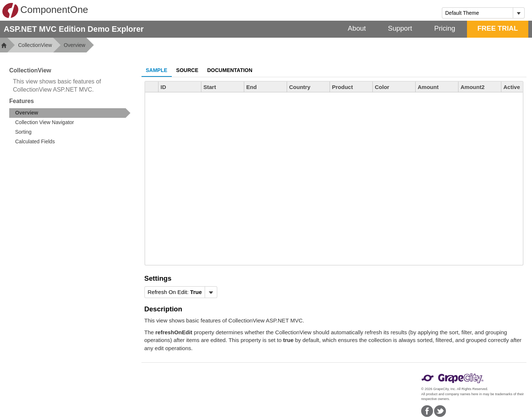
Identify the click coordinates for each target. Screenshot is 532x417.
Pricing (445, 28)
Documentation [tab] (230, 70)
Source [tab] (187, 70)
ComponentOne (45, 10)
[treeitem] (70, 113)
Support (400, 28)
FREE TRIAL (498, 28)
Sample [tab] (157, 70)
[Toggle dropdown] (519, 13)
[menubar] (181, 292)
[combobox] (478, 13)
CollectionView (35, 45)
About (357, 28)
